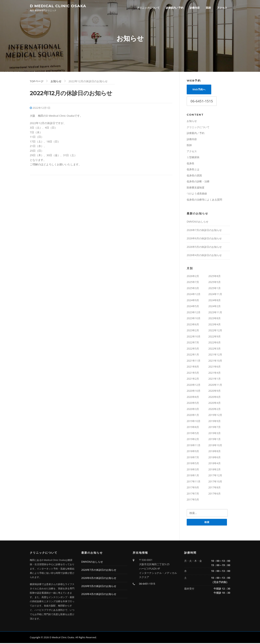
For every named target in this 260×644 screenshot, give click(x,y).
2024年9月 (193, 301)
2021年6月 (214, 367)
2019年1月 (214, 440)
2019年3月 (214, 434)
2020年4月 (214, 404)
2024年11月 (215, 295)
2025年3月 (193, 289)
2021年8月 (193, 367)
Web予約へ (199, 90)
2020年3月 (193, 410)
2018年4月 (214, 464)
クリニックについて (148, 8)
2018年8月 (214, 452)
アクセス (222, 8)
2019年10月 (194, 422)
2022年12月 (215, 331)
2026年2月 (193, 277)
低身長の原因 (194, 176)
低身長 (190, 164)
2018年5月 (193, 464)
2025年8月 (214, 277)
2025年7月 (193, 283)
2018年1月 (193, 476)
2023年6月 (193, 325)
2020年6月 (214, 398)
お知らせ (192, 122)
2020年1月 (193, 416)
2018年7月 (193, 458)
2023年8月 (214, 319)
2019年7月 (214, 428)
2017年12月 (215, 476)
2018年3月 (193, 470)
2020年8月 (193, 398)
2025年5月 (214, 283)
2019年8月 (193, 428)
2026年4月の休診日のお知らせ (204, 256)
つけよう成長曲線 (197, 194)
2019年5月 (193, 434)
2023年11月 (215, 313)
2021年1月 (214, 379)
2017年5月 (193, 500)
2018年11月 (194, 446)
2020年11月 (215, 385)
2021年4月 (214, 373)
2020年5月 (193, 404)
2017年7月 (193, 494)
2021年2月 (193, 379)
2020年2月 (214, 410)
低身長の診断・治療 (198, 182)
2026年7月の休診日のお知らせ (204, 231)
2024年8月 (214, 301)
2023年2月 (193, 331)
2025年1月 (214, 289)
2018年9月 (193, 452)
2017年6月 (214, 494)
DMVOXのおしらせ (198, 222)
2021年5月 (193, 373)
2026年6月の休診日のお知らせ (204, 239)
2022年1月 (193, 355)
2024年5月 (193, 307)
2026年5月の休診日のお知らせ (204, 248)
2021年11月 (194, 361)
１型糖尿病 (193, 158)
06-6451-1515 (202, 102)
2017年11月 (194, 482)
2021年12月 (215, 355)
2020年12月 (194, 385)
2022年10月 (194, 337)
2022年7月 (193, 343)
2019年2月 (193, 440)
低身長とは (193, 170)
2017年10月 (215, 482)
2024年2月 (214, 307)
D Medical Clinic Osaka (58, 6)
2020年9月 (214, 391)
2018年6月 (214, 458)
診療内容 (195, 8)
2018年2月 (214, 470)
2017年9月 (193, 488)
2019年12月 (215, 416)
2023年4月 (214, 325)
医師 (208, 8)
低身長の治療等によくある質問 (204, 200)
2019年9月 (214, 422)
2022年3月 (214, 349)
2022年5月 (193, 349)
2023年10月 (194, 319)
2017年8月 (214, 488)
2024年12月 (194, 295)
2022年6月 (214, 343)
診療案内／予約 (175, 8)
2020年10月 (194, 391)
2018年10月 (215, 446)
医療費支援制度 (196, 188)
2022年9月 (214, 337)
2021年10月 (215, 361)
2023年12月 (194, 313)
